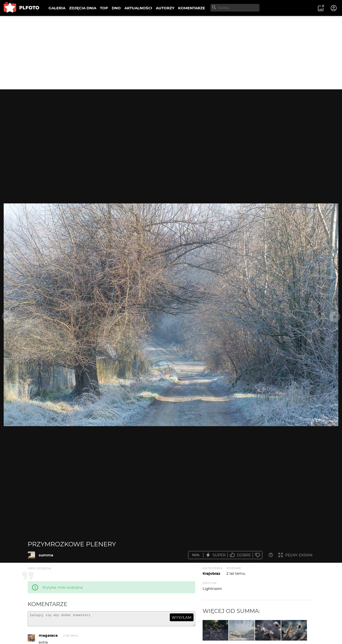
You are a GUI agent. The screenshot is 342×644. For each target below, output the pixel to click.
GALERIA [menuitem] (57, 8)
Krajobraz (211, 573)
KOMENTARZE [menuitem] (192, 8)
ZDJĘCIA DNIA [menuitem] (83, 8)
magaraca (48, 638)
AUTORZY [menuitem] (165, 8)
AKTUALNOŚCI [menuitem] (138, 8)
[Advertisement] (171, 53)
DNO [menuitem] (116, 8)
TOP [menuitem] (104, 8)
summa (46, 555)
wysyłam (182, 617)
